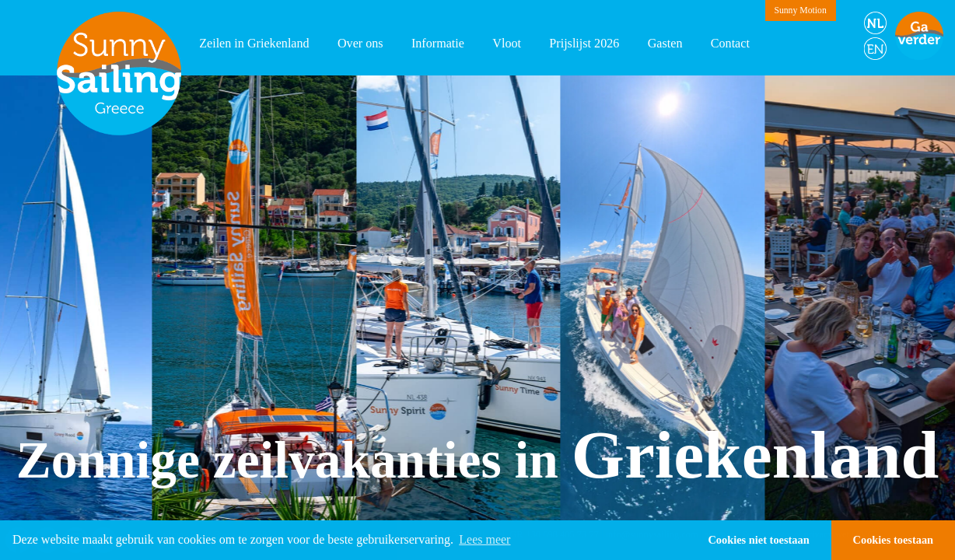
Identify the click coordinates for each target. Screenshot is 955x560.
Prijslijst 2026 (584, 43)
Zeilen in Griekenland (254, 43)
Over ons (360, 43)
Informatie (438, 43)
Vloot (507, 43)
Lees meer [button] (484, 539)
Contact (730, 43)
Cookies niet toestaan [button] (758, 540)
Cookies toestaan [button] (894, 540)
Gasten (665, 43)
